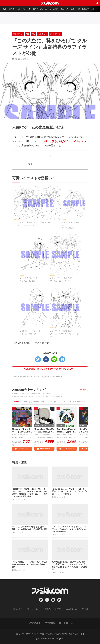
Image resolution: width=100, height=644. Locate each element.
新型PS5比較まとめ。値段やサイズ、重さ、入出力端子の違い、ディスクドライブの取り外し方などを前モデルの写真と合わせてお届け (70, 566)
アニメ (63, 402)
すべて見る (84, 390)
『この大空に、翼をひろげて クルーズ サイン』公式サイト (50, 369)
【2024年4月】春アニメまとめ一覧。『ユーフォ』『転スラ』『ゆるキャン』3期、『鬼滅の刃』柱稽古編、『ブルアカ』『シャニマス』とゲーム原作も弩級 (30, 493)
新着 (5, 9)
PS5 (18, 9)
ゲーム (17, 402)
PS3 (27, 34)
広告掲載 (85, 609)
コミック (52, 402)
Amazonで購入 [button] (22, 449)
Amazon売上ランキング (29, 390)
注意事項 (58, 609)
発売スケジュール (40, 9)
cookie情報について (72, 609)
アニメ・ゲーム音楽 (77, 402)
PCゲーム (26, 9)
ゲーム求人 (54, 9)
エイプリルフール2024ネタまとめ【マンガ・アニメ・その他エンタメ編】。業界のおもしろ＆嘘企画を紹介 (70, 529)
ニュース (65, 9)
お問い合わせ (17, 609)
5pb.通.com (42, 34)
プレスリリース (55, 34)
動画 (72, 9)
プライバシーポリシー (34, 609)
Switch (12, 9)
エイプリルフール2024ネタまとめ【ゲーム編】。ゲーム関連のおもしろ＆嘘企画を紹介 (30, 528)
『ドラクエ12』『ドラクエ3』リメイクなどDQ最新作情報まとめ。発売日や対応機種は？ (30, 564)
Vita (34, 34)
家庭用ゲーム (18, 34)
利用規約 (48, 609)
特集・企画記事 (83, 9)
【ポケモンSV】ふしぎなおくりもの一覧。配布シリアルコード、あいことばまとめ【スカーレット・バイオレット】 (70, 491)
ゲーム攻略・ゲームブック (34, 402)
